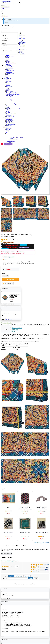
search (3, 6)
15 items (47, 564)
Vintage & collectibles (7, 51)
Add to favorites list (8, 283)
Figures (8, 90)
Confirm (7, 599)
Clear (36, 578)
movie (21, 52)
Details (21, 252)
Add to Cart (11, 279)
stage (8, 59)
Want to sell (4, 46)
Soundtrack (9, 72)
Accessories (15, 330)
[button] (25, 14)
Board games (9, 86)
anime (21, 51)
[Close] (1, 291)
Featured (4, 43)
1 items (47, 569)
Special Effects (10, 56)
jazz (7, 75)
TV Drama (22, 54)
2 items (47, 568)
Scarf (13, 331)
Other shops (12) (9, 257)
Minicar (8, 85)
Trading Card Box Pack (12, 93)
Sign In (2, 8)
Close (2, 319)
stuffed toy (9, 81)
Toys (7, 80)
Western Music (10, 68)
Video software (23, 50)
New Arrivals (5, 38)
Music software (7, 65)
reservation (4, 41)
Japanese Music (10, 67)
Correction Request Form (6, 554)
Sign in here (22, 35)
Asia (7, 77)
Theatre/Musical (10, 73)
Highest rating (19, 576)
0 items (47, 571)
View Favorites (8, 319)
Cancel (3, 304)
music (8, 55)
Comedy (8, 62)
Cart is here (22, 38)
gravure (8, 64)
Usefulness (27, 576)
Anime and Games (11, 71)
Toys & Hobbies (7, 78)
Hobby (8, 89)
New (15, 245)
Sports (8, 60)
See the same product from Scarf (42, 542)
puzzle (8, 84)
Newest (11, 576)
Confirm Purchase (9, 304)
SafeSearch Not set (5, 7)
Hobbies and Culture (11, 63)
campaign (4, 36)
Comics (8, 145)
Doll (7, 82)
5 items (47, 566)
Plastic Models (10, 92)
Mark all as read (4, 16)
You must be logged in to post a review (10, 561)
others (8, 58)
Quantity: (4, 594)
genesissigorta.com (6, 1)
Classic (8, 69)
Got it (2, 637)
